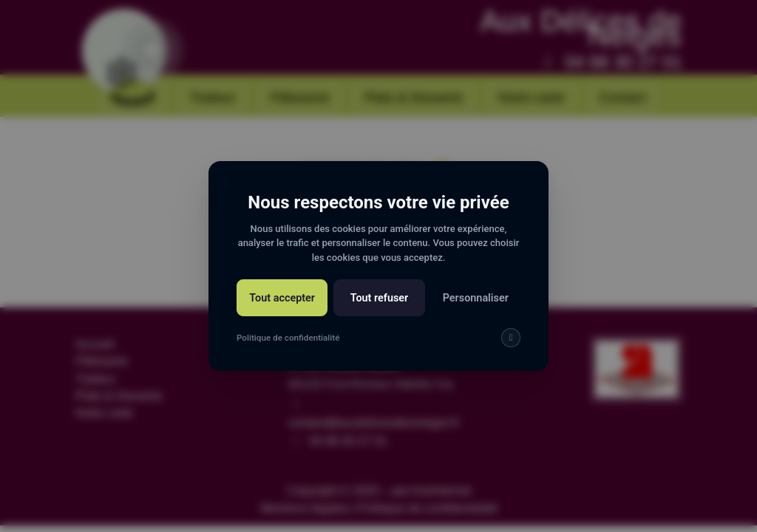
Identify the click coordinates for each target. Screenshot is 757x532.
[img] (511, 338)
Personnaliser (476, 298)
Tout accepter (282, 298)
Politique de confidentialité (288, 338)
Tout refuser (380, 298)
